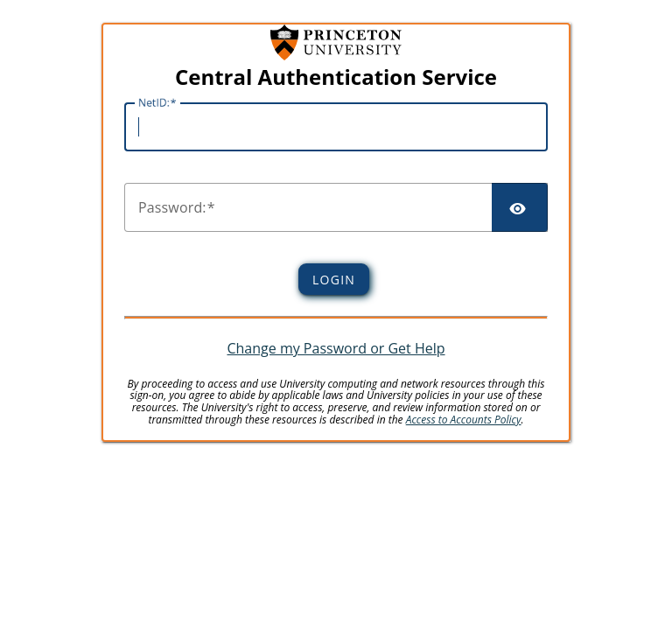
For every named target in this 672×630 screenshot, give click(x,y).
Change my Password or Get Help (336, 348)
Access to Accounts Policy (464, 420)
